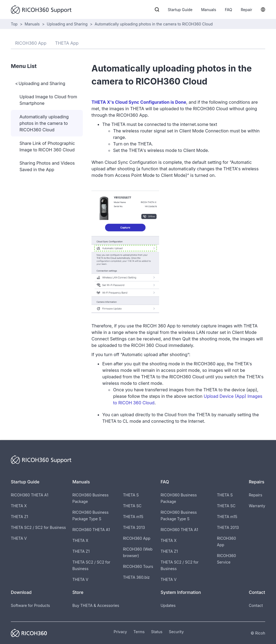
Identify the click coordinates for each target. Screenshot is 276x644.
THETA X (19, 506)
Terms (139, 632)
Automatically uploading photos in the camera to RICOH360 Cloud (154, 24)
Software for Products (30, 605)
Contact (256, 605)
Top (14, 24)
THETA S (131, 495)
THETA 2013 (134, 527)
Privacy (120, 632)
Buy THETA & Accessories (96, 605)
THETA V (19, 538)
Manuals (209, 10)
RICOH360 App (137, 538)
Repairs (255, 495)
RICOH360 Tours (138, 566)
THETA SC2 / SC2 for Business (38, 527)
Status (157, 632)
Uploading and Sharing (67, 24)
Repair (247, 10)
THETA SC (132, 506)
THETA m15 (133, 517)
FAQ (229, 10)
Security (176, 632)
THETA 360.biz (137, 577)
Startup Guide (180, 10)
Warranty (257, 506)
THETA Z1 (19, 517)
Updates (168, 605)
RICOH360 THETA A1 (29, 495)
